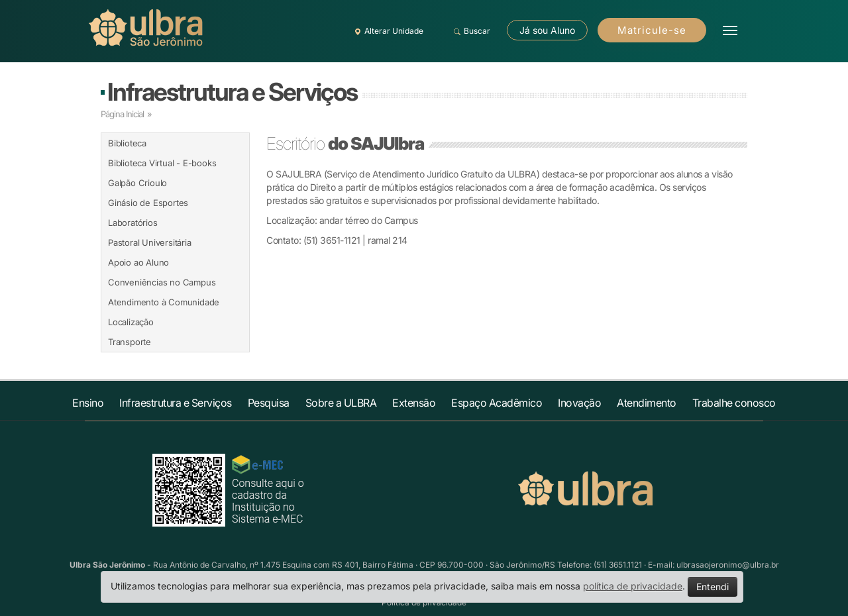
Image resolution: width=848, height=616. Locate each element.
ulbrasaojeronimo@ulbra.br (728, 565)
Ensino (88, 403)
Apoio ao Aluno (138, 262)
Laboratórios (133, 223)
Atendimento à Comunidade (164, 302)
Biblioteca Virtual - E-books (162, 163)
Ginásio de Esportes (148, 203)
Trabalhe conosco (734, 403)
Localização (131, 322)
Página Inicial (122, 114)
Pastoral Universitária (150, 242)
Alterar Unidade (387, 31)
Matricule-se (652, 30)
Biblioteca (127, 143)
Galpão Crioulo (137, 183)
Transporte (130, 342)
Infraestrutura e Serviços (232, 92)
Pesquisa (269, 403)
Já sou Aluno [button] (547, 30)
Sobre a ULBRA (341, 403)
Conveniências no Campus (162, 282)
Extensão (414, 403)
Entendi (713, 587)
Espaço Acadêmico (497, 403)
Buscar (470, 31)
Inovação (579, 403)
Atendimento (647, 403)
